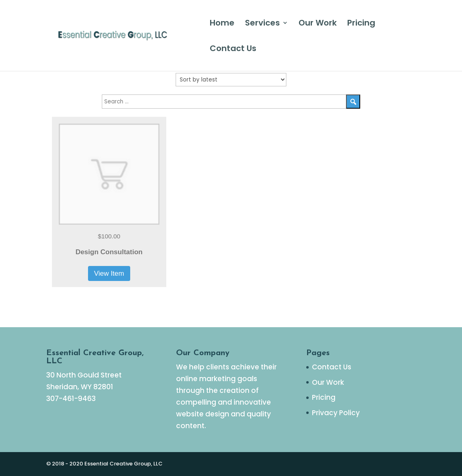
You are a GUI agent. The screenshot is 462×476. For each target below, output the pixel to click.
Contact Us (233, 50)
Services (262, 24)
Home (222, 24)
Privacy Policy (336, 413)
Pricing (361, 24)
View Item (109, 273)
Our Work (318, 24)
